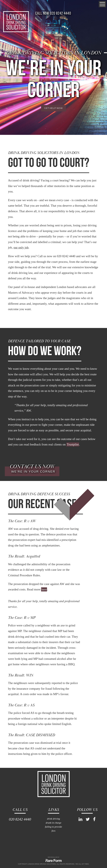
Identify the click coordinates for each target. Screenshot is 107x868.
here (44, 589)
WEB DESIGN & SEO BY (53, 857)
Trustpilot (73, 444)
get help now (53, 108)
